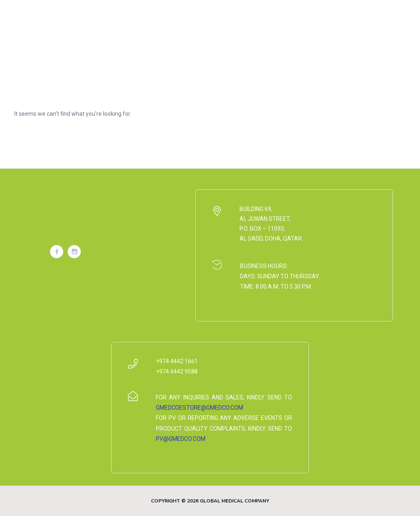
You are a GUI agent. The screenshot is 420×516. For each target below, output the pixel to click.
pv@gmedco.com (181, 439)
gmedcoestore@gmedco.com (200, 408)
